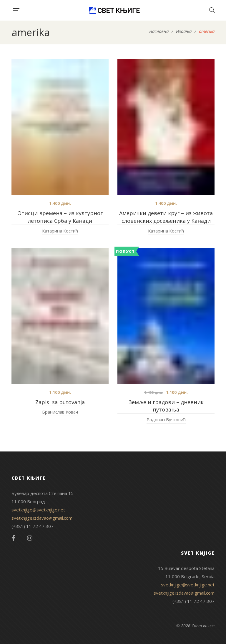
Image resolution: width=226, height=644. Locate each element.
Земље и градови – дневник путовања (166, 406)
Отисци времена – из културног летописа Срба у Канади (60, 217)
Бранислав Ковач (60, 412)
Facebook (13, 538)
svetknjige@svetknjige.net (38, 510)
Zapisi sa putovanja (60, 402)
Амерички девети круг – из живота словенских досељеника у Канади (166, 217)
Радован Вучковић (166, 419)
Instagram (30, 538)
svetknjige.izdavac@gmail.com (42, 518)
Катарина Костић (60, 231)
